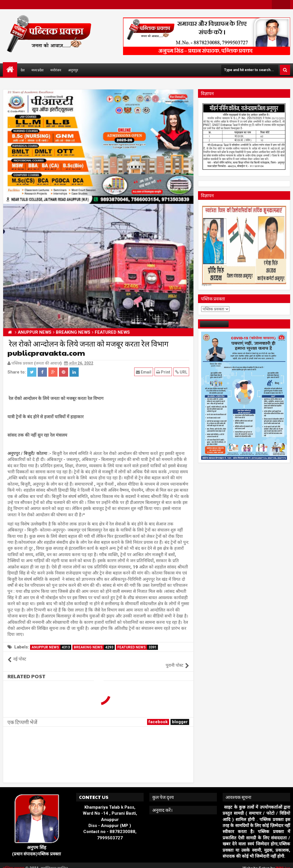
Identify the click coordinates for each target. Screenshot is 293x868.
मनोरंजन (56, 70)
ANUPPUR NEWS (51, 647)
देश (23, 70)
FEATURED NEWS (138, 647)
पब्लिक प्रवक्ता (14, 862)
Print (163, 372)
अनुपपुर (73, 70)
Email (144, 372)
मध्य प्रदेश (37, 70)
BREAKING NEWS (94, 647)
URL (181, 372)
